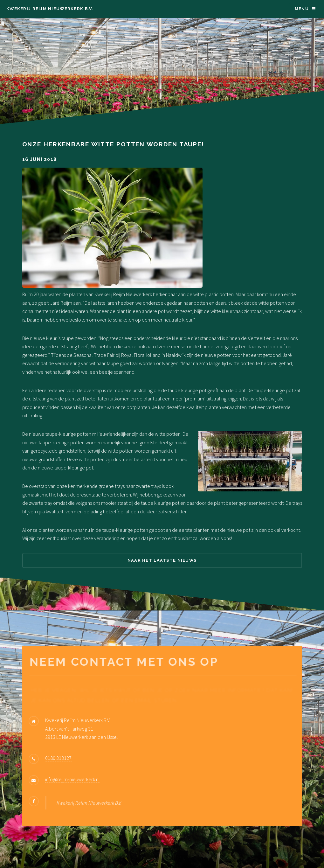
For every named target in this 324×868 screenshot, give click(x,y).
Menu (302, 9)
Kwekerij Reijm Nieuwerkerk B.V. (50, 9)
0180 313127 (58, 758)
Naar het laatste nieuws (162, 560)
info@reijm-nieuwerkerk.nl (72, 779)
